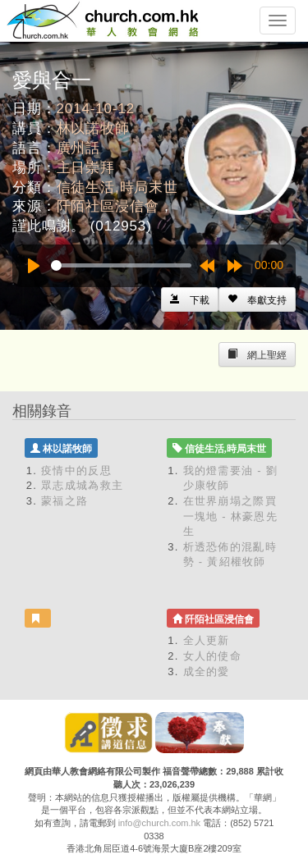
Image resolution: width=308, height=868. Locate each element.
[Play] (34, 266)
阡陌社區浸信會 (108, 206)
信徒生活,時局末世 (117, 187)
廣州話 (79, 148)
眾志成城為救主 (82, 485)
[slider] (121, 265)
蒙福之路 (64, 501)
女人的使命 (213, 656)
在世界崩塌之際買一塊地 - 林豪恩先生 (231, 516)
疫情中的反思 (76, 471)
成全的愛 (207, 672)
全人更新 (207, 640)
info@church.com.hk (159, 823)
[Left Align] (257, 299)
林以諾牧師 (93, 128)
